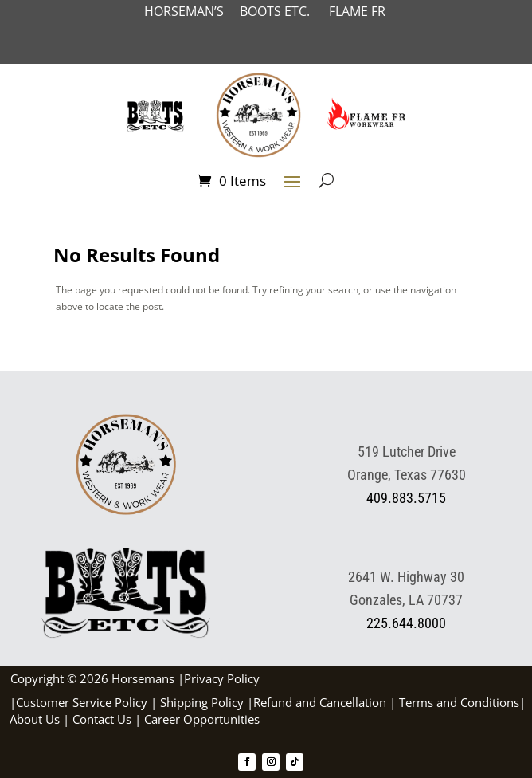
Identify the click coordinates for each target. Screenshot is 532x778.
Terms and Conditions (459, 702)
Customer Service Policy (82, 702)
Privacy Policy (222, 678)
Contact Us (102, 719)
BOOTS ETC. (284, 11)
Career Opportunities (202, 719)
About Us (35, 719)
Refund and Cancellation (320, 702)
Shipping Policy (202, 702)
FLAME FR (357, 11)
